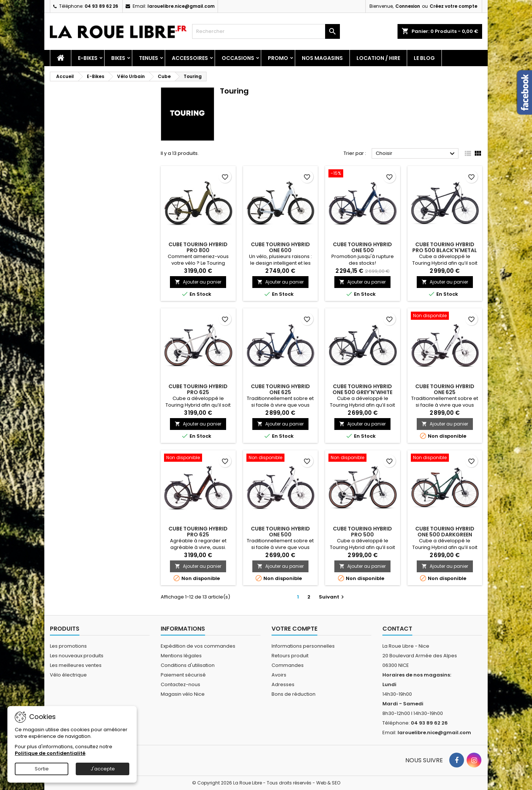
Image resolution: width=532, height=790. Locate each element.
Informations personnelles (303, 646)
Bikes (118, 58)
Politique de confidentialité (50, 753)
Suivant (332, 597)
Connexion (408, 6)
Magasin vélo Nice (183, 694)
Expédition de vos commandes (198, 646)
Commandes (288, 665)
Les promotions (68, 646)
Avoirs (279, 675)
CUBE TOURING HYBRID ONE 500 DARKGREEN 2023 (445, 535)
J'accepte (103, 769)
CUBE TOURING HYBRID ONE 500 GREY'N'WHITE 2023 (362, 392)
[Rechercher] (266, 31)
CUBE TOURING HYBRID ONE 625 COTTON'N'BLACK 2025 (445, 392)
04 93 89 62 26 (101, 6)
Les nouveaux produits (77, 656)
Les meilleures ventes (76, 665)
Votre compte (294, 629)
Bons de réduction (294, 694)
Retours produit (290, 656)
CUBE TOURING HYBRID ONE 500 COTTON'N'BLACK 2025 (280, 535)
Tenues (149, 58)
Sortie (42, 769)
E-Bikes (88, 58)
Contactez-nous (180, 684)
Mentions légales (181, 656)
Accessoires (190, 58)
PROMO (278, 58)
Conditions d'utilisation (188, 665)
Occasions (238, 58)
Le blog (424, 58)
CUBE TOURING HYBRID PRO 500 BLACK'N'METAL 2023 (445, 250)
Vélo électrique (68, 675)
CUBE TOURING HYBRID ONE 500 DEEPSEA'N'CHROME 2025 (362, 250)
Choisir (416, 154)
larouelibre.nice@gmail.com (181, 6)
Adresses (283, 684)
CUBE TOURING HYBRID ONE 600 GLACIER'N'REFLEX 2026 (280, 250)
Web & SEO (328, 783)
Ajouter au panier (198, 282)
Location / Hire (378, 58)
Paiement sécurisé (183, 675)
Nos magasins (322, 58)
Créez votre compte (453, 6)
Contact (397, 629)
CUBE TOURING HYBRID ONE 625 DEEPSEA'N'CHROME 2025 (280, 392)
